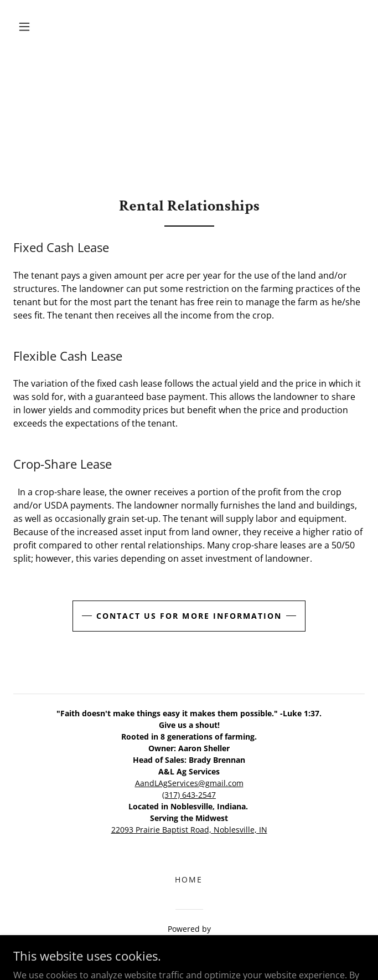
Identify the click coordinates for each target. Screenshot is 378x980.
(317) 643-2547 (189, 795)
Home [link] (189, 879)
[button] (24, 27)
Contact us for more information (189, 616)
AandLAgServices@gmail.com (189, 783)
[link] (189, 943)
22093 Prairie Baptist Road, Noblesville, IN (189, 830)
